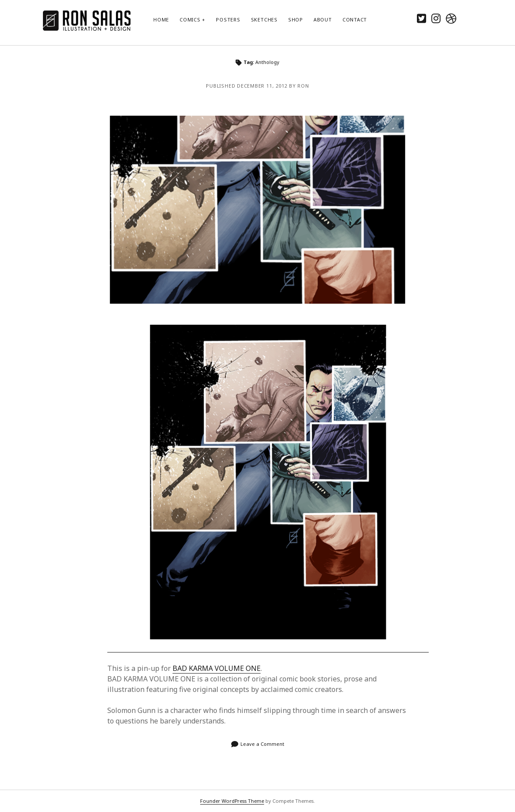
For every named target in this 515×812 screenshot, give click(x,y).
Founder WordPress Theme (232, 801)
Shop (296, 20)
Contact (355, 20)
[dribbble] (451, 18)
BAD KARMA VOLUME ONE (217, 668)
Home (161, 20)
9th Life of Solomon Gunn (257, 210)
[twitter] (422, 18)
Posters (228, 20)
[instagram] (436, 18)
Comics (190, 20)
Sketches (264, 20)
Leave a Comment (262, 744)
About (323, 20)
